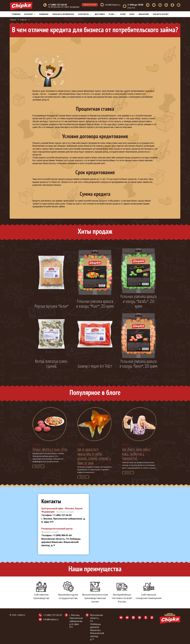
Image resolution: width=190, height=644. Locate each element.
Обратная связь (90, 5)
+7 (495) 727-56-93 (53, 615)
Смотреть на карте (66, 512)
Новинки (44, 14)
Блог (132, 14)
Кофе (123, 14)
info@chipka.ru (113, 5)
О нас (113, 14)
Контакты (84, 14)
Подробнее (38, 466)
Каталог (30, 14)
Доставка (100, 14)
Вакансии (144, 14)
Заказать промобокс (63, 14)
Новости (23, 20)
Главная (16, 14)
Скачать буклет (161, 14)
